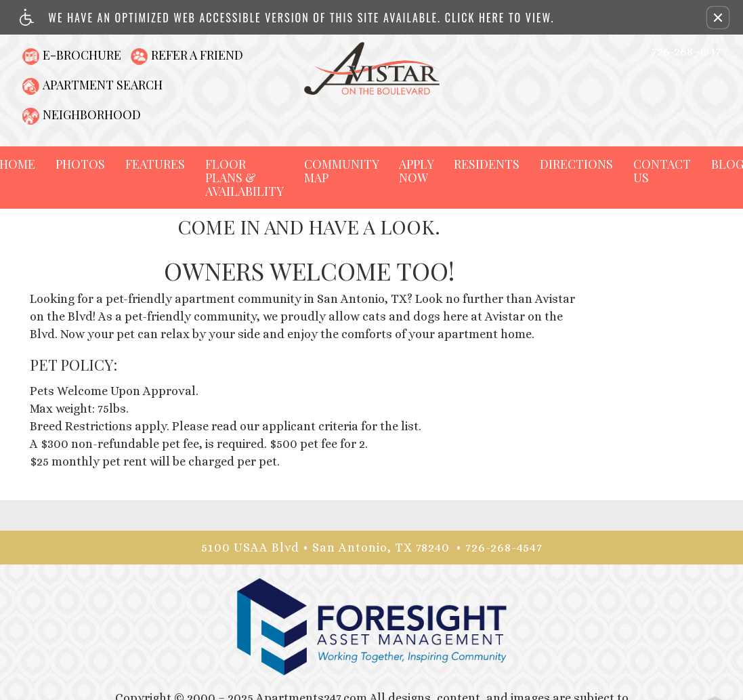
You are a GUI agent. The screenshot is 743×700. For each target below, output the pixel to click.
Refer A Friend (197, 55)
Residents (487, 164)
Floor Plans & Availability (245, 178)
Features (155, 164)
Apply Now (416, 171)
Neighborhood (92, 115)
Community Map (341, 171)
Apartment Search (103, 85)
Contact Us (662, 171)
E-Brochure (82, 55)
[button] (718, 18)
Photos (80, 164)
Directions (576, 164)
